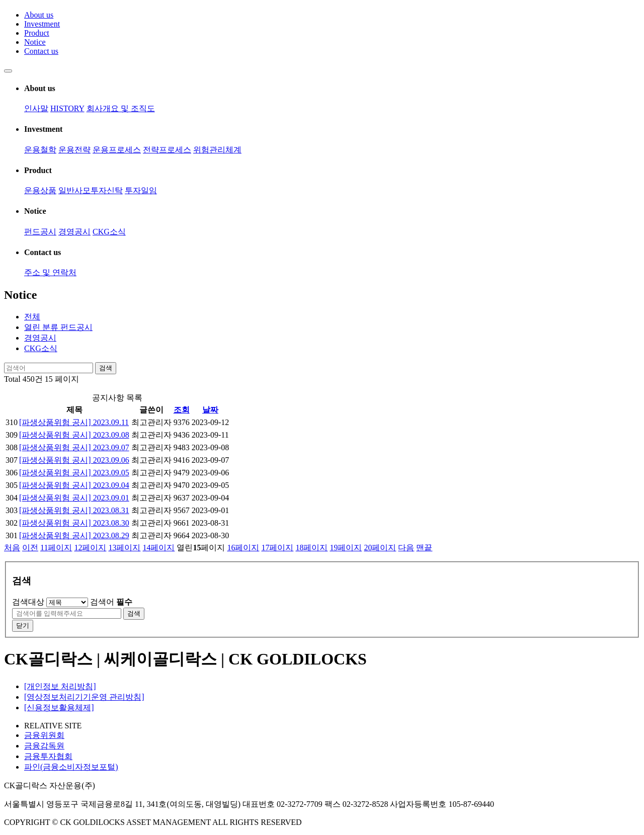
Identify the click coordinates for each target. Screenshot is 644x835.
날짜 (210, 410)
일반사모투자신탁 (91, 190)
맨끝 (424, 548)
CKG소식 (109, 232)
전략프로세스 (167, 150)
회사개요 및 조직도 (121, 108)
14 (158, 548)
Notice (35, 42)
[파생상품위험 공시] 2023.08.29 (74, 535)
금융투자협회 (48, 756)
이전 (30, 548)
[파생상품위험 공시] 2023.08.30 (74, 523)
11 (56, 548)
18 (311, 548)
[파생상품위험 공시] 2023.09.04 (74, 485)
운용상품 (40, 190)
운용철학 (40, 150)
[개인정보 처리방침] (60, 686)
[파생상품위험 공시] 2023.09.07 (74, 447)
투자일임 (141, 190)
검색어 (111, 602)
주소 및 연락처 (50, 272)
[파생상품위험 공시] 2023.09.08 (74, 435)
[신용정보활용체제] (59, 707)
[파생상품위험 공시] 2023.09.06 (74, 460)
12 (90, 548)
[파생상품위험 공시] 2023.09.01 (74, 498)
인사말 (36, 108)
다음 (406, 548)
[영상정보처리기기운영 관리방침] (84, 697)
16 (243, 548)
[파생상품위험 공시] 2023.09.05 (74, 473)
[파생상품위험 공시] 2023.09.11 (74, 422)
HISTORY (67, 108)
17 (277, 548)
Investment (42, 24)
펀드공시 (40, 232)
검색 (106, 368)
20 (380, 548)
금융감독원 (44, 746)
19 (346, 548)
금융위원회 (44, 735)
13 (124, 548)
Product (37, 33)
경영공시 (74, 232)
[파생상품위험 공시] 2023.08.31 (74, 510)
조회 (182, 410)
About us (39, 15)
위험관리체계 (217, 150)
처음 (12, 548)
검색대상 (28, 602)
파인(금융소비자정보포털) (71, 767)
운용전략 (74, 150)
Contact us (41, 51)
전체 (32, 317)
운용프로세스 (117, 150)
